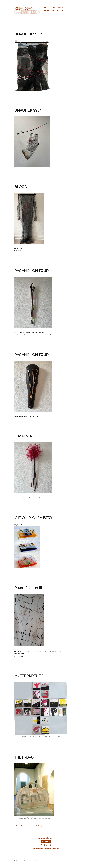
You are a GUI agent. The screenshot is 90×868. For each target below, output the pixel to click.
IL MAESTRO (25, 436)
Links (16, 861)
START (46, 8)
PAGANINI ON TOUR (31, 271)
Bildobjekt (46, 845)
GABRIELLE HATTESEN (53, 9)
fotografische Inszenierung (46, 849)
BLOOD (21, 187)
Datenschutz (41, 861)
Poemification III (28, 588)
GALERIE (60, 10)
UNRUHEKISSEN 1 (29, 110)
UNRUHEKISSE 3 (28, 34)
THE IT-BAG (24, 757)
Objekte (46, 842)
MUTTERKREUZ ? (29, 676)
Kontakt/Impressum (27, 861)
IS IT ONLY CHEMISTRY (33, 518)
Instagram (51, 861)
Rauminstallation (45, 838)
